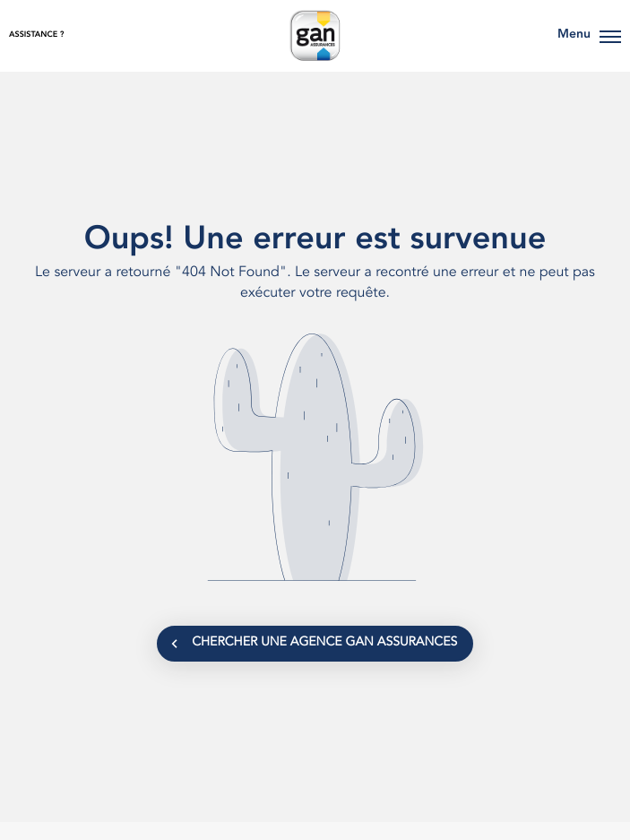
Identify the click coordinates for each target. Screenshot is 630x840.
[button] (610, 36)
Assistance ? (36, 35)
